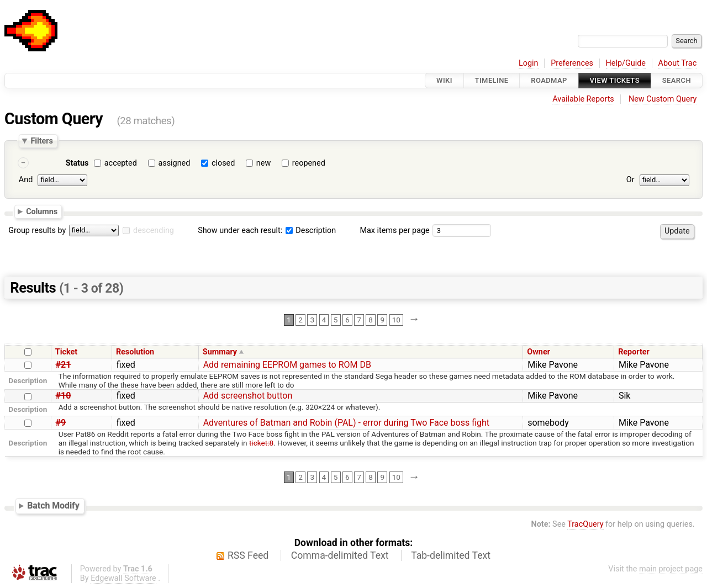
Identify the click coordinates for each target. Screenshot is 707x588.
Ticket (66, 352)
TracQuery (585, 524)
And (26, 180)
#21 (64, 365)
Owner (539, 352)
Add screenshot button (248, 396)
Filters (41, 141)
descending (154, 231)
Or (631, 180)
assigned (174, 163)
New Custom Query (663, 99)
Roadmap (549, 80)
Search (677, 80)
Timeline (492, 80)
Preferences (572, 63)
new (263, 163)
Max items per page (394, 231)
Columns (42, 211)
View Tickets (615, 80)
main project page (671, 569)
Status (77, 163)
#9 (61, 423)
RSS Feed (248, 555)
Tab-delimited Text (451, 555)
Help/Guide (626, 63)
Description (311, 231)
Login (529, 63)
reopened (309, 163)
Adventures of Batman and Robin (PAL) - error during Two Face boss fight (346, 423)
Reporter (634, 352)
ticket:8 (261, 443)
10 (396, 320)
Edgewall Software (123, 578)
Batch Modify (53, 505)
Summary (220, 352)
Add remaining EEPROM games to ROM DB (287, 365)
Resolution (135, 352)
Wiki (444, 80)
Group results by (37, 231)
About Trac (678, 63)
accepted (121, 163)
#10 (64, 396)
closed (223, 163)
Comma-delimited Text (340, 555)
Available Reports (583, 99)
